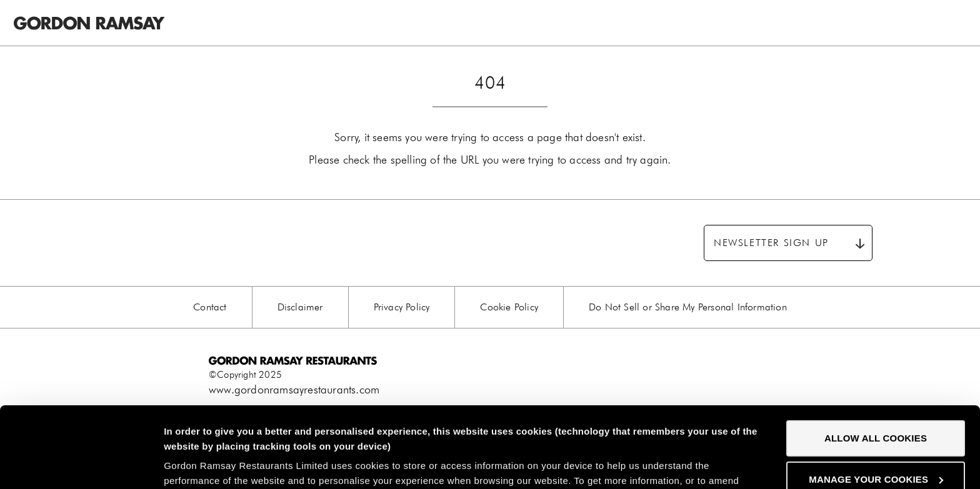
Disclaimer (300, 307)
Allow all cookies (876, 358)
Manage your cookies (876, 398)
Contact (210, 307)
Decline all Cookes (875, 439)
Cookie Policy (509, 307)
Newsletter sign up (771, 243)
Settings (183, 464)
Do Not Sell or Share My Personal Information (688, 307)
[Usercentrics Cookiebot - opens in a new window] (81, 465)
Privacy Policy (402, 307)
